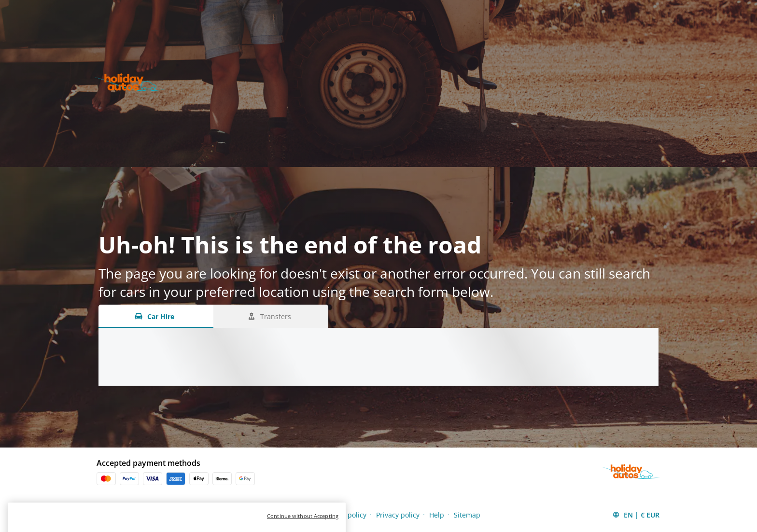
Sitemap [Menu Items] (467, 515)
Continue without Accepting (303, 525)
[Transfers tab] (271, 316)
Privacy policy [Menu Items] (398, 515)
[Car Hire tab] (156, 316)
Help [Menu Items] (437, 515)
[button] (636, 515)
